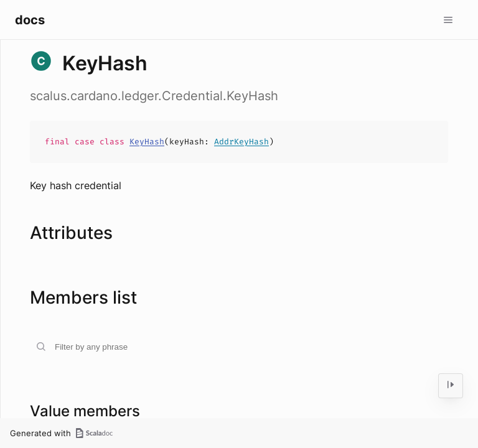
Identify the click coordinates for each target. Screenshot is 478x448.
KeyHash (147, 142)
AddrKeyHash (241, 142)
